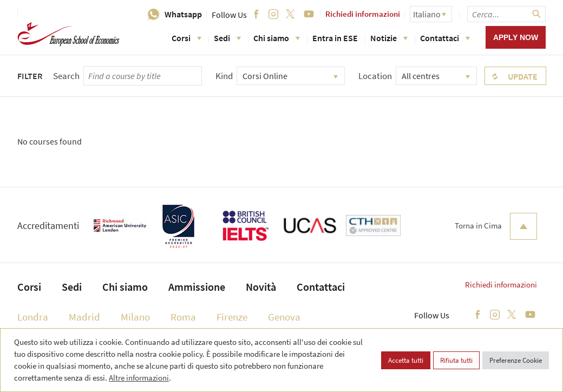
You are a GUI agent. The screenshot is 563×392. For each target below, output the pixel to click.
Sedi (227, 38)
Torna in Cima (496, 226)
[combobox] (291, 76)
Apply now (516, 37)
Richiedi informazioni (363, 14)
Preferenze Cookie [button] (516, 360)
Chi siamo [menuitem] (125, 287)
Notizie (389, 38)
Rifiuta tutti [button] (456, 360)
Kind (224, 76)
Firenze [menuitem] (232, 317)
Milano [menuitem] (135, 317)
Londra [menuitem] (33, 317)
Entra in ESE (335, 38)
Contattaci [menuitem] (321, 287)
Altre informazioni (139, 378)
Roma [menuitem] (183, 317)
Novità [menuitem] (261, 287)
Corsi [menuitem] (29, 287)
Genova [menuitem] (284, 317)
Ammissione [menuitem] (197, 287)
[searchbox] (506, 14)
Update (523, 76)
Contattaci (445, 38)
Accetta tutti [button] (406, 360)
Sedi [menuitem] (72, 287)
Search (66, 76)
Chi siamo (277, 38)
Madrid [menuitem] (84, 317)
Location (375, 76)
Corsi (186, 38)
